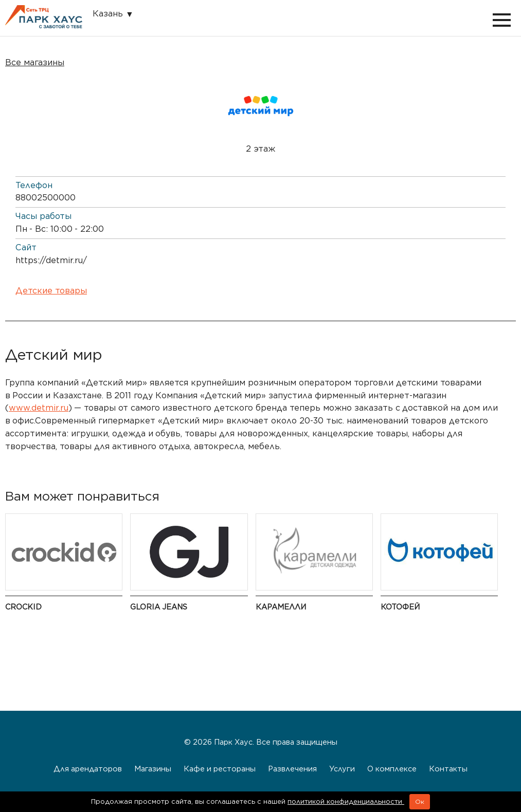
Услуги (342, 769)
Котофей (400, 607)
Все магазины (35, 62)
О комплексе (392, 769)
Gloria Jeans (159, 607)
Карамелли (281, 607)
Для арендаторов (88, 769)
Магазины (153, 769)
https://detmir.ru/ (51, 260)
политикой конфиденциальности (346, 801)
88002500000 (46, 198)
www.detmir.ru (39, 408)
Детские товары (51, 291)
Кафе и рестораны (220, 769)
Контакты (448, 769)
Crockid (23, 607)
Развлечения (292, 769)
